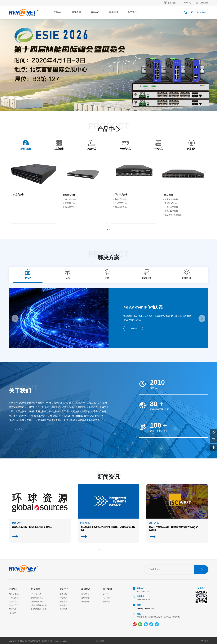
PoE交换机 (168, 195)
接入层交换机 (70, 207)
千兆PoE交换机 (170, 207)
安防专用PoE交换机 (172, 215)
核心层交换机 (70, 199)
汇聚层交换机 (70, 203)
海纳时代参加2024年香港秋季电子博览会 (32, 527)
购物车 (201, 12)
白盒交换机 (19, 194)
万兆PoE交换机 (170, 199)
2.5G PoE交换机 (171, 203)
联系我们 (170, 3)
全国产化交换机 (121, 194)
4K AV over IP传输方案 (143, 307)
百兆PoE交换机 (170, 211)
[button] (95, 106)
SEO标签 (204, 641)
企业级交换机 (70, 195)
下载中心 (185, 3)
